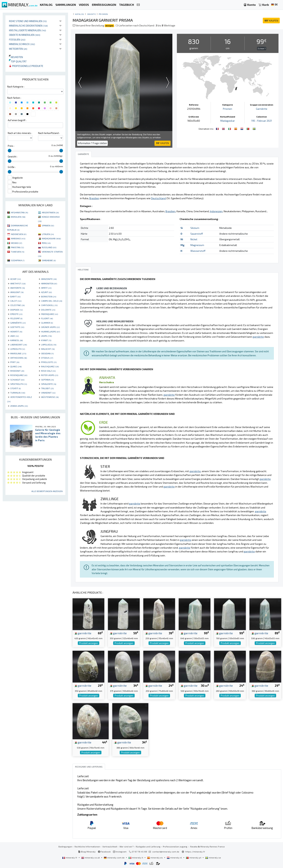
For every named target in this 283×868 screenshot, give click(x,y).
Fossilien (17, 39)
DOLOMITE (48, 310)
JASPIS (46, 336)
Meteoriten (18, 49)
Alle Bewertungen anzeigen (47, 491)
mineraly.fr (70, 858)
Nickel (194, 239)
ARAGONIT (17, 292)
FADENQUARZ (50, 314)
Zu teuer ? (262, 48)
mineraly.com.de (114, 858)
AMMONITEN (49, 283)
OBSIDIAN (47, 353)
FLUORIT (47, 318)
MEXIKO (17, 243)
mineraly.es (155, 858)
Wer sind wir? (126, 846)
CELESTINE (17, 305)
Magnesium (197, 245)
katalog (80, 14)
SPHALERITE (49, 384)
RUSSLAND (49, 247)
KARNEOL (17, 340)
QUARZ (16, 366)
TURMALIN (18, 393)
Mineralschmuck (22, 44)
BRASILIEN (18, 217)
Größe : (12, 167)
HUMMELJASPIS (51, 332)
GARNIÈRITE (18, 323)
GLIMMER (47, 323)
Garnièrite (262, 109)
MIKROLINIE (18, 353)
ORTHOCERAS (19, 358)
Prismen (103, 14)
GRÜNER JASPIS (50, 327)
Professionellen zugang (175, 846)
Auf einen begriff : (17, 120)
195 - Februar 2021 (262, 121)
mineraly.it (136, 858)
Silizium (195, 228)
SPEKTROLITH (19, 384)
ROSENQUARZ (19, 375)
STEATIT (16, 388)
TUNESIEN (18, 252)
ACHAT (16, 279)
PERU (46, 243)
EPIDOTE (16, 314)
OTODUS (47, 358)
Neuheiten (16, 57)
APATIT (46, 288)
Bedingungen (65, 846)
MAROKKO (18, 238)
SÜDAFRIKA (18, 260)
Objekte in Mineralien (25, 35)
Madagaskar (228, 121)
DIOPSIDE (17, 310)
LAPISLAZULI (49, 345)
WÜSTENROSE (50, 397)
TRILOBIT (47, 388)
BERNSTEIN (49, 296)
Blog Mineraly (87, 852)
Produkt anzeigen (89, 643)
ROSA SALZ (48, 371)
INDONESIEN (19, 234)
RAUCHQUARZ (50, 366)
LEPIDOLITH (18, 349)
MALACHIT (48, 349)
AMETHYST (18, 283)
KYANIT (46, 340)
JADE (15, 336)
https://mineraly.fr (195, 852)
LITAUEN (48, 234)
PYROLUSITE (49, 362)
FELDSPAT (16, 318)
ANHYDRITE (18, 288)
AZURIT (46, 292)
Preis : (11, 146)
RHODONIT (17, 371)
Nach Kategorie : (16, 87)
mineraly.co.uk (91, 858)
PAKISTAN (17, 247)
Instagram (120, 852)
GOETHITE (17, 327)
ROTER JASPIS (50, 375)
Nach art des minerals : (20, 133)
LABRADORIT (19, 345)
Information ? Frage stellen (92, 143)
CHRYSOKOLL (49, 305)
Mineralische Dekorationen (28, 26)
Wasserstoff (198, 251)
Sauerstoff (197, 234)
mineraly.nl (175, 858)
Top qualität (18, 61)
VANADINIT (48, 393)
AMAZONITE (49, 279)
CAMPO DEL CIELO (52, 301)
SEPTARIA (47, 380)
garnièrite (83, 633)
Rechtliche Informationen (87, 846)
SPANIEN (48, 225)
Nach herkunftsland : (49, 133)
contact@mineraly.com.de (166, 852)
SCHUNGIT (17, 380)
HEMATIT (16, 332)
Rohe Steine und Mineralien (28, 21)
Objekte (92, 14)
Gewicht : (13, 157)
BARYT (15, 296)
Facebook (104, 852)
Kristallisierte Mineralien (28, 30)
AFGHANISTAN (19, 212)
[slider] (10, 151)
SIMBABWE (49, 260)
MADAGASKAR (51, 238)
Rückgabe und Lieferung (148, 846)
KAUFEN (271, 21)
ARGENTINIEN (50, 212)
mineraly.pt (194, 858)
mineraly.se (213, 858)
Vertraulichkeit (110, 846)
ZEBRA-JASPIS (19, 406)
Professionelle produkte (26, 66)
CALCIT (16, 301)
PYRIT (15, 362)
